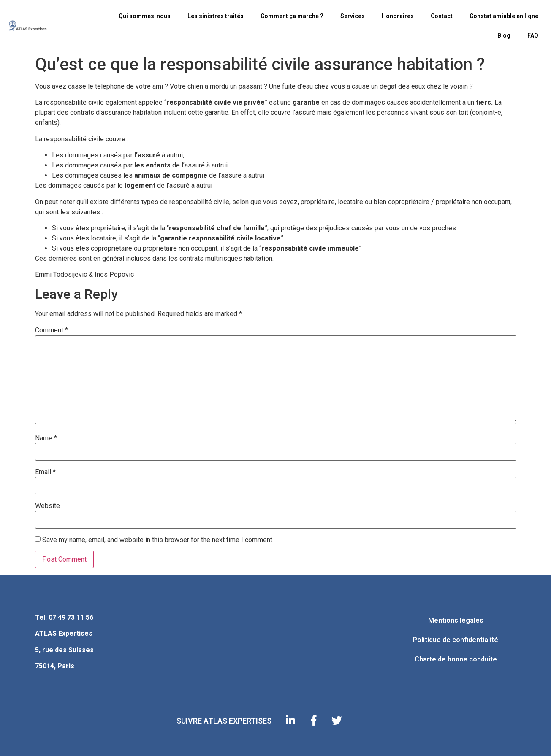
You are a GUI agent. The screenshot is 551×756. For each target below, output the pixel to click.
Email (45, 472)
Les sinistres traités (216, 16)
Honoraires (398, 16)
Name (46, 438)
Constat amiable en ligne (504, 16)
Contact (442, 16)
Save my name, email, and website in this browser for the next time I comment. (158, 540)
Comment (52, 330)
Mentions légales (456, 620)
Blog (504, 35)
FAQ (533, 35)
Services (353, 16)
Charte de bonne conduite (456, 659)
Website (47, 506)
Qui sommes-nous (145, 16)
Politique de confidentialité (456, 640)
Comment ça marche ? (292, 16)
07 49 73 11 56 (71, 617)
